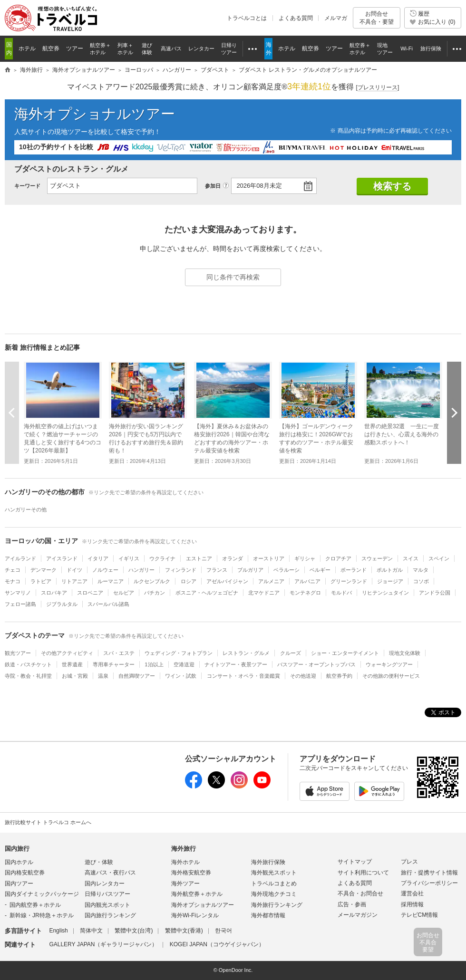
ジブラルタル (62, 604)
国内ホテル (19, 862)
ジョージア (390, 581)
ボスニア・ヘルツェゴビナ (207, 593)
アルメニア (271, 581)
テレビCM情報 (420, 915)
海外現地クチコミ (274, 894)
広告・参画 (352, 904)
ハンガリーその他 (26, 509)
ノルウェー (105, 570)
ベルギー (320, 570)
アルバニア (307, 581)
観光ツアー (18, 653)
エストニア (199, 558)
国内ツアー (19, 884)
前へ (12, 413)
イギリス (129, 558)
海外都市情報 (268, 915)
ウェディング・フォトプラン (179, 653)
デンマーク (44, 570)
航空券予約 (339, 676)
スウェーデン (377, 558)
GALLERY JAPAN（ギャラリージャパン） (103, 944)
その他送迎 (303, 676)
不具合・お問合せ (360, 894)
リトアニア (74, 581)
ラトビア (41, 581)
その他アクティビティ (67, 653)
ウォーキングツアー (389, 664)
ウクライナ (162, 558)
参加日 (213, 186)
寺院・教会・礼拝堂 (28, 676)
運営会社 (412, 894)
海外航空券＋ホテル (197, 894)
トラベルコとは (247, 18)
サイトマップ (355, 862)
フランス (217, 570)
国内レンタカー (105, 884)
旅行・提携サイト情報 (429, 873)
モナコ (13, 581)
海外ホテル (185, 862)
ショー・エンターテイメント (345, 653)
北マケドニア (264, 593)
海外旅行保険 (268, 862)
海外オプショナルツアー (95, 114)
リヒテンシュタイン (385, 593)
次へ (454, 413)
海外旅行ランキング (277, 905)
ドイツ (74, 570)
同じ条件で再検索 (233, 277)
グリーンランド (349, 581)
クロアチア (338, 558)
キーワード (27, 186)
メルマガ (336, 18)
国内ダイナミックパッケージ (42, 894)
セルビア (124, 593)
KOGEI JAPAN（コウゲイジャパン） (217, 944)
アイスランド (62, 558)
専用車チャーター (114, 664)
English (58, 931)
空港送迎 (184, 664)
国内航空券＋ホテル (35, 905)
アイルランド (20, 558)
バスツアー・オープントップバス (316, 664)
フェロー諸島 (20, 604)
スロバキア (54, 593)
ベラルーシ (286, 570)
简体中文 (91, 931)
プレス (409, 862)
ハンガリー (141, 570)
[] (378, 88)
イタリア (98, 558)
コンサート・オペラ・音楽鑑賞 (243, 676)
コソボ (421, 581)
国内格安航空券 (25, 873)
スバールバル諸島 (108, 604)
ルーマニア (111, 581)
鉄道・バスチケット (28, 664)
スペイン (439, 558)
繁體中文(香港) (184, 931)
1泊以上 (154, 664)
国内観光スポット (107, 905)
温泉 (103, 676)
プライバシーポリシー (429, 883)
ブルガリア (250, 570)
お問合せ (377, 18)
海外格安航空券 (191, 873)
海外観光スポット (274, 873)
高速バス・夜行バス (110, 873)
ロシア (189, 581)
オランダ (233, 558)
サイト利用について (363, 873)
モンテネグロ (305, 593)
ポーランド (354, 570)
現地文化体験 (405, 653)
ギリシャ (305, 558)
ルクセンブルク (152, 581)
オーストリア (269, 558)
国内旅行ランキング (110, 915)
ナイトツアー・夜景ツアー (236, 664)
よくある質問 (296, 18)
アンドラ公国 (435, 593)
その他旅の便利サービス (391, 676)
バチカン (155, 593)
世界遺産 (72, 664)
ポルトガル (390, 570)
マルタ (421, 570)
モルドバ (341, 593)
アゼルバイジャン (227, 581)
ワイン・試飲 (181, 676)
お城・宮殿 (75, 676)
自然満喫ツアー (137, 676)
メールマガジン (358, 915)
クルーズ (291, 653)
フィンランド (181, 570)
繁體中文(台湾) (134, 931)
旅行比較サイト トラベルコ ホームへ (48, 822)
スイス (411, 558)
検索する (392, 186)
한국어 (223, 931)
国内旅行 (17, 849)
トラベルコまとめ (274, 884)
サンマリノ (18, 593)
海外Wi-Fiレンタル (195, 915)
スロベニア (90, 593)
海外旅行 (184, 849)
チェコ (13, 570)
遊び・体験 (99, 862)
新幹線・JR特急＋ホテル (42, 915)
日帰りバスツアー (107, 894)
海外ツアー (185, 884)
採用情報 (412, 904)
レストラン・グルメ (246, 653)
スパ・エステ (119, 653)
